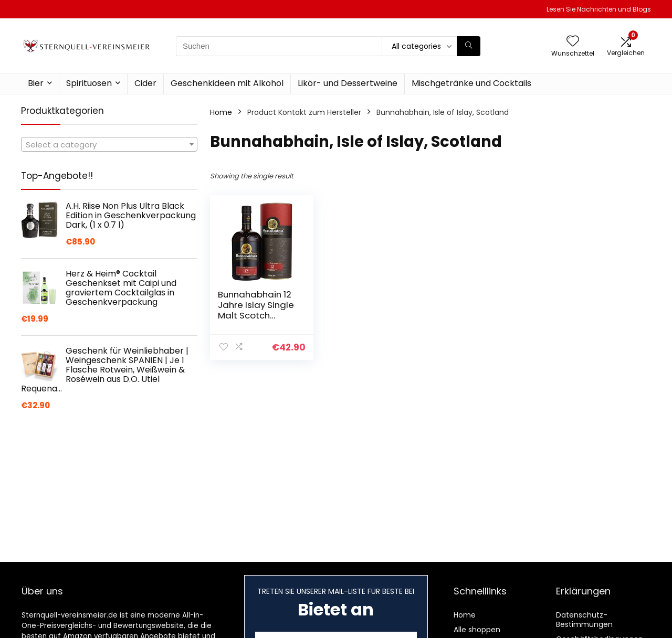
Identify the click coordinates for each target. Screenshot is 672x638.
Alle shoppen (477, 630)
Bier (36, 83)
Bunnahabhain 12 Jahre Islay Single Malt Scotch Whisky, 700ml (256, 310)
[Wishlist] (573, 42)
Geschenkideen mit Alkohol (227, 83)
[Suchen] (469, 46)
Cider (145, 83)
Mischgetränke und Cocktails (471, 83)
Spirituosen (89, 83)
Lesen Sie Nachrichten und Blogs (599, 9)
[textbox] (109, 145)
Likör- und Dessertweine (348, 83)
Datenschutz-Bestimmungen (584, 620)
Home (221, 112)
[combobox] (109, 144)
